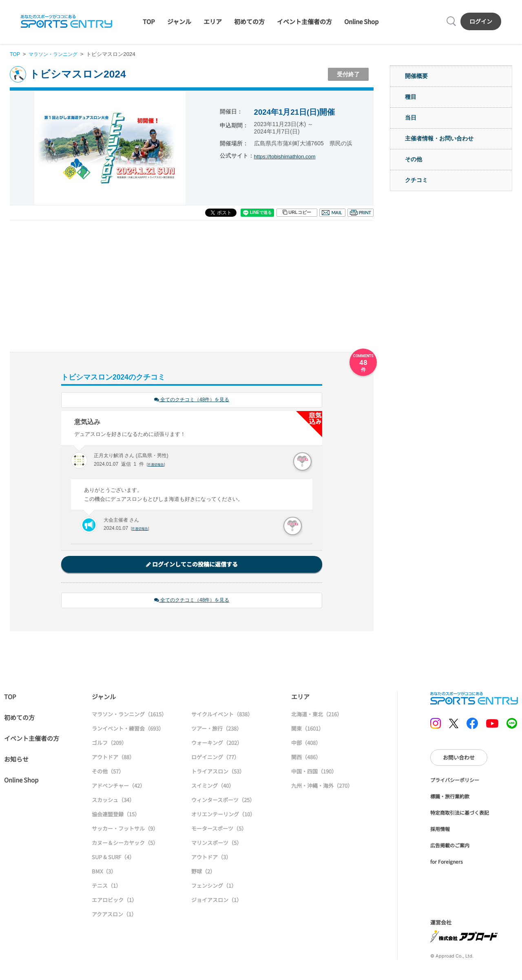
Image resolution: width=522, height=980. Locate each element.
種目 (411, 97)
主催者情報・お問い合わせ (439, 138)
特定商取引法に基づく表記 (460, 814)
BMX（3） (104, 872)
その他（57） (108, 772)
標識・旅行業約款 (450, 797)
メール (332, 213)
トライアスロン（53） (218, 772)
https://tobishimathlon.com (287, 156)
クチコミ (416, 180)
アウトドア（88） (113, 758)
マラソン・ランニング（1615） (129, 715)
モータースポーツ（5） (219, 830)
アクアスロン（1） (114, 915)
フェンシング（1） (214, 887)
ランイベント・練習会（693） (128, 730)
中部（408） (306, 744)
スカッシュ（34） (113, 801)
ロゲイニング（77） (215, 758)
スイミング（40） (213, 787)
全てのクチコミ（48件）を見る (192, 400)
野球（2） (203, 872)
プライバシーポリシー (455, 781)
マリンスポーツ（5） (217, 844)
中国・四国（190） (314, 772)
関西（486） (306, 758)
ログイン (481, 21)
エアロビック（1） (114, 901)
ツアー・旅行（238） (217, 730)
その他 (414, 159)
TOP (149, 21)
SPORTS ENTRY (66, 21)
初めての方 (249, 21)
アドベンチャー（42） (118, 787)
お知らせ (16, 760)
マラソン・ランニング (56, 54)
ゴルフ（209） (109, 744)
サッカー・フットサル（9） (125, 830)
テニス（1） (106, 887)
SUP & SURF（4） (113, 858)
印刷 (361, 213)
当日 (411, 118)
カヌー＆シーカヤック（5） (125, 844)
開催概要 (416, 76)
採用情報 (440, 830)
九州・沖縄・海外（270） (322, 787)
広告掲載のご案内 (450, 846)
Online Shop (361, 21)
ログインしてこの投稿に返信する (192, 565)
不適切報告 (157, 465)
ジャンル (179, 21)
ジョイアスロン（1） (217, 901)
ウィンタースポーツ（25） (223, 801)
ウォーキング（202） (217, 744)
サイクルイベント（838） (222, 715)
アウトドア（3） (211, 858)
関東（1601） (307, 730)
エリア (213, 21)
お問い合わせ (459, 759)
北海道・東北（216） (317, 715)
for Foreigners (447, 863)
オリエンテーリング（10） (223, 815)
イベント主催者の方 (304, 21)
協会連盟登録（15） (116, 815)
